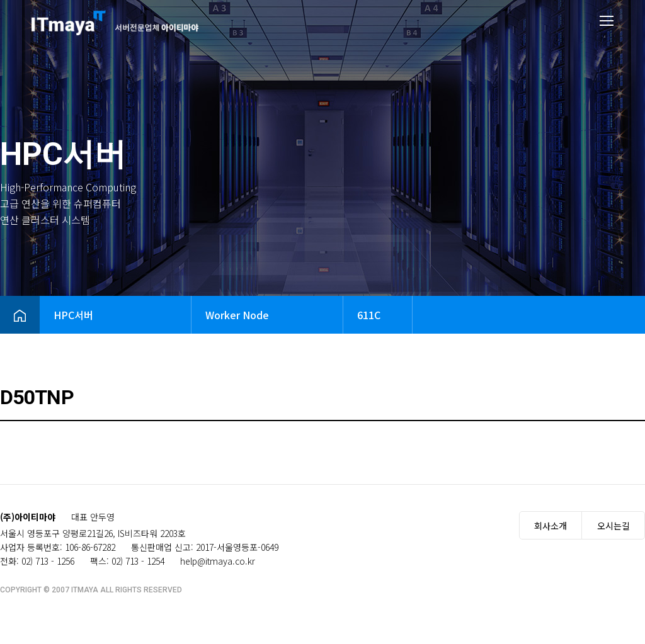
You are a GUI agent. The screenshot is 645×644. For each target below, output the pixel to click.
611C (369, 315)
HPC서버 (73, 315)
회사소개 (551, 526)
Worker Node (237, 315)
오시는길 (614, 526)
